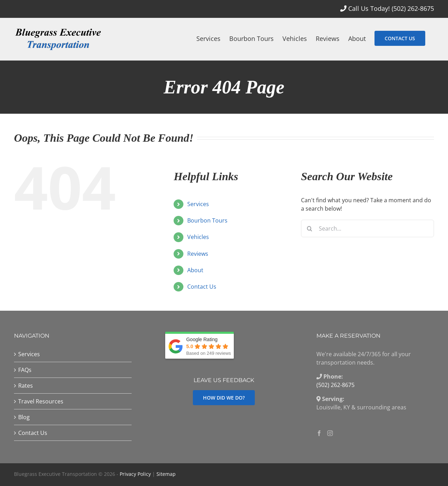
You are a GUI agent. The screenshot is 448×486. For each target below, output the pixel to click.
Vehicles (198, 237)
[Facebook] (319, 433)
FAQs (25, 370)
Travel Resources (41, 401)
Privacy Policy (135, 474)
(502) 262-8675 (413, 8)
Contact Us (202, 287)
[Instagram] (330, 433)
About (195, 270)
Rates (26, 386)
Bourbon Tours (207, 220)
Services (198, 204)
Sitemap (166, 474)
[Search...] (367, 228)
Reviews (198, 254)
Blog (24, 417)
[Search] (310, 228)
